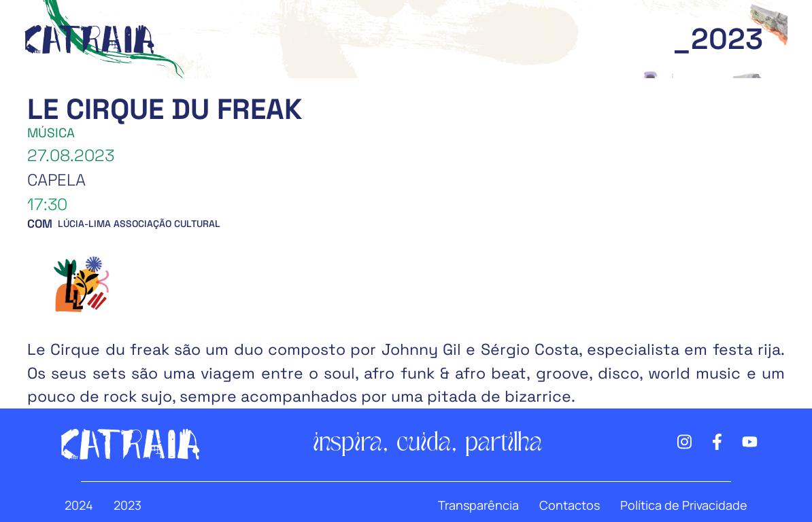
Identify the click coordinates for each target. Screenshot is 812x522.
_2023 (718, 39)
